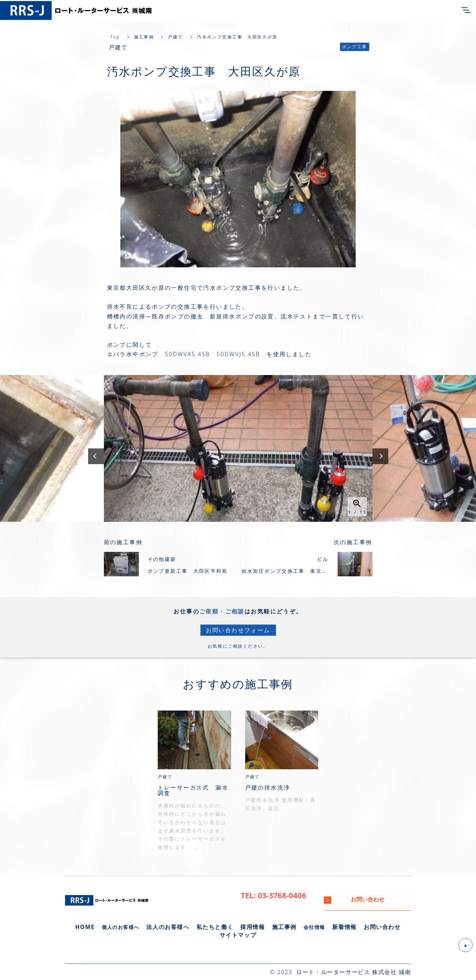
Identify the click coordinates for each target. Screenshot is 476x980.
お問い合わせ (382, 927)
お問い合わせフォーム (238, 630)
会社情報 (314, 927)
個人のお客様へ (121, 927)
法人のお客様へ (168, 927)
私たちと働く (215, 927)
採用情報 (253, 927)
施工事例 (144, 37)
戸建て (175, 37)
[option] (238, 448)
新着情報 (344, 927)
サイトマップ (238, 935)
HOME (85, 927)
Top (115, 37)
